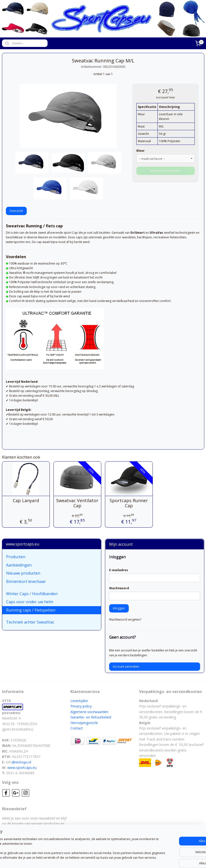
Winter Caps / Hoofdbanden (32, 594)
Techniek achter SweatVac (30, 622)
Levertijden (79, 701)
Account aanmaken (126, 666)
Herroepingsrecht (84, 723)
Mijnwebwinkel (155, 859)
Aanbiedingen (19, 565)
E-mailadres (119, 570)
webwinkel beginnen (112, 859)
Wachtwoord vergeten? (125, 619)
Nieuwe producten (23, 573)
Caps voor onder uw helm (30, 602)
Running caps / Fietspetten (31, 610)
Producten (16, 557)
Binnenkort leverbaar (26, 581)
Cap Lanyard (26, 500)
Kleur (141, 151)
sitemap (83, 859)
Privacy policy (81, 706)
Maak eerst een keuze (166, 171)
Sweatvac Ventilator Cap (77, 503)
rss (94, 859)
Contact (77, 728)
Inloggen (119, 608)
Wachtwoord (119, 588)
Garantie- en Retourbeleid (91, 717)
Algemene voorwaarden (89, 712)
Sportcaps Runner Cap (129, 503)
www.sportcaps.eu (22, 768)
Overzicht (16, 211)
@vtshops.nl (22, 762)
